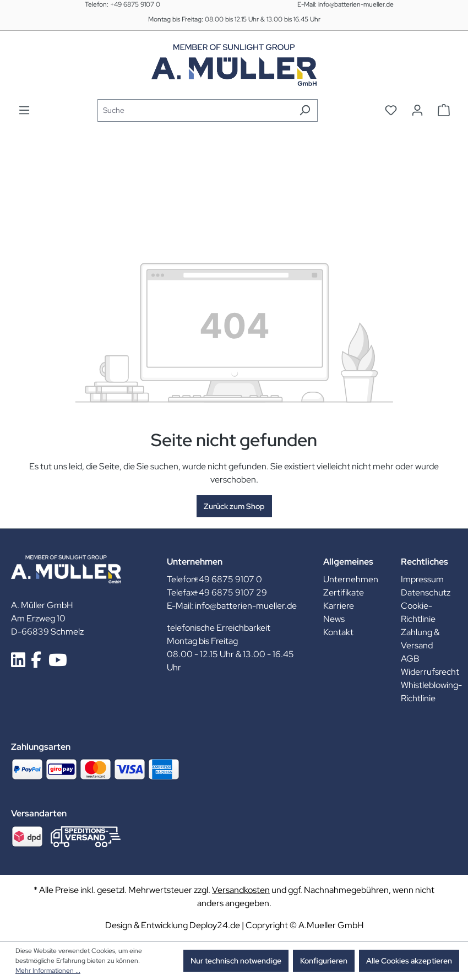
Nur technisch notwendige (236, 961)
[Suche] (195, 110)
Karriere (339, 606)
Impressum (422, 579)
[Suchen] (305, 110)
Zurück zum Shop (234, 506)
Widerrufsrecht (430, 672)
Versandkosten (241, 890)
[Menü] (24, 110)
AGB (410, 659)
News (334, 619)
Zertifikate (344, 592)
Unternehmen (351, 579)
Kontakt (338, 632)
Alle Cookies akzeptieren (409, 961)
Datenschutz (426, 592)
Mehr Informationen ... (48, 971)
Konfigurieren (324, 961)
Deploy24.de (215, 925)
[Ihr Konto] (417, 110)
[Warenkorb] (444, 110)
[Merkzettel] (391, 110)
